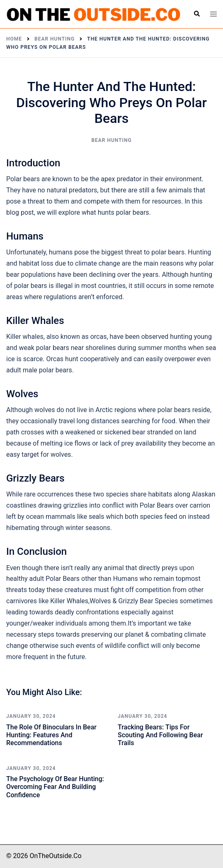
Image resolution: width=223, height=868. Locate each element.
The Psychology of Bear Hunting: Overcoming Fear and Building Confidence (55, 787)
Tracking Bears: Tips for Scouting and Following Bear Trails (160, 735)
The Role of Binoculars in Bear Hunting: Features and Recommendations (51, 735)
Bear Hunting (111, 140)
